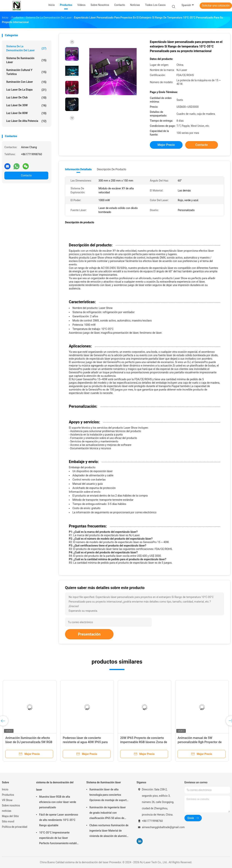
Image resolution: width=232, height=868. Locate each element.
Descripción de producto (112, 169)
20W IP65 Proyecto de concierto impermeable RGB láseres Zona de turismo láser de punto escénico (144, 742)
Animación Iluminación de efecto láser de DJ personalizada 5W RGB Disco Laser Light (29, 742)
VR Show (7, 800)
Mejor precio (166, 145)
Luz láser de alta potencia (26, 121)
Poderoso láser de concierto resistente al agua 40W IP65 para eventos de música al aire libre (85, 742)
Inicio (5, 789)
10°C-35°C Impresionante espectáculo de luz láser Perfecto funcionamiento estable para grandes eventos (59, 838)
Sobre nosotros (11, 805)
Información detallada (78, 169)
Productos (8, 795)
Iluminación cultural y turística (26, 72)
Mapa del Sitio (10, 816)
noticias (7, 811)
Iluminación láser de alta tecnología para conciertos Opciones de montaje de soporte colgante (109, 795)
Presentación (89, 634)
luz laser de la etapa (26, 90)
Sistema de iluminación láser (26, 60)
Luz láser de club (26, 98)
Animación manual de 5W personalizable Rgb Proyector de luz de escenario (200, 742)
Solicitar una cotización (216, 6)
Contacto (26, 175)
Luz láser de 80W (26, 113)
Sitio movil (8, 821)
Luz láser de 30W (26, 105)
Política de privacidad (15, 827)
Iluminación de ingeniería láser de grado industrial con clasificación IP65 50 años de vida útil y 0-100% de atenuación (109, 813)
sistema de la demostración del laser (26, 48)
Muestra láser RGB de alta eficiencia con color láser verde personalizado (58, 802)
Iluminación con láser (26, 82)
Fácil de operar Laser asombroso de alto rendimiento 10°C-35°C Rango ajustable (59, 820)
